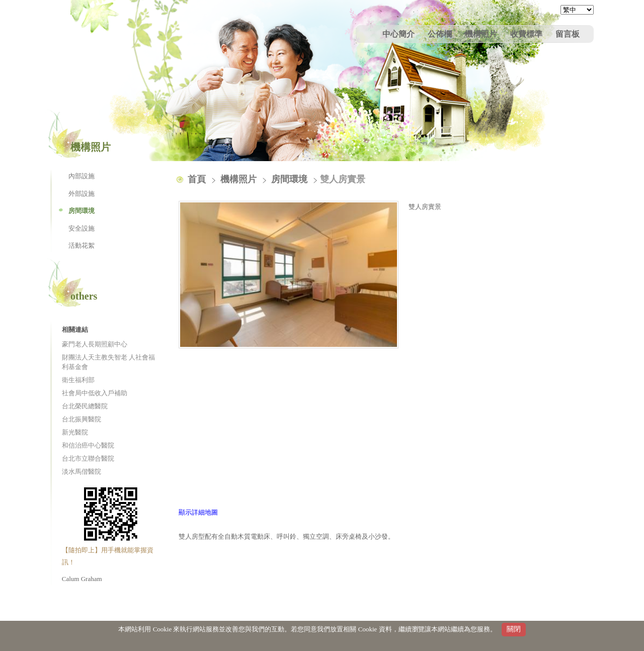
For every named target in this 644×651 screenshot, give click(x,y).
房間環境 (82, 211)
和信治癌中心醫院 (88, 445)
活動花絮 (82, 245)
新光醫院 (75, 432)
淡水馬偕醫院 (82, 472)
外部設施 (82, 194)
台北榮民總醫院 (85, 406)
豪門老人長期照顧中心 (95, 344)
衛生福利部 (78, 380)
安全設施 (82, 228)
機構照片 (240, 179)
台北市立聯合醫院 (88, 458)
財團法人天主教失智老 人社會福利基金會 (108, 362)
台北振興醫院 (82, 419)
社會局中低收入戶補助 (95, 393)
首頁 (197, 179)
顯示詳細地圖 (198, 512)
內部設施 (82, 176)
